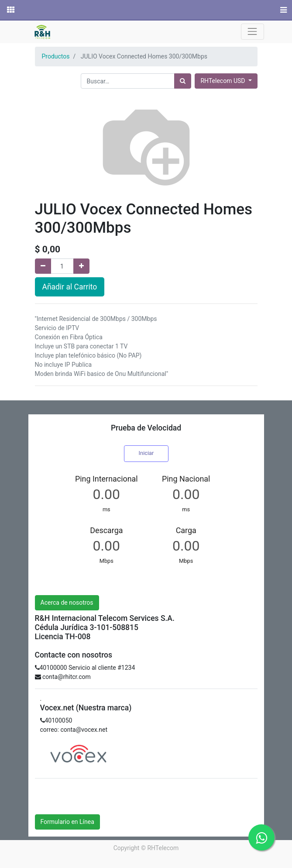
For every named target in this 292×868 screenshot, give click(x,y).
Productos (56, 56)
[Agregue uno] (81, 266)
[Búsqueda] (183, 81)
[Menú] (283, 10)
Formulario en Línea (67, 822)
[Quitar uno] (43, 266)
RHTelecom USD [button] (223, 81)
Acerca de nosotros (67, 603)
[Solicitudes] (10, 10)
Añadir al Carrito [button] (70, 287)
